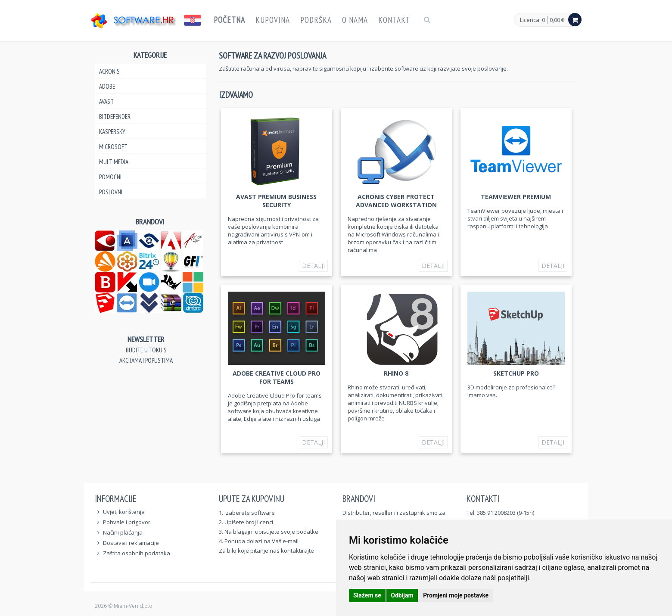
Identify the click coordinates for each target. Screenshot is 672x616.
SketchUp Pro (516, 373)
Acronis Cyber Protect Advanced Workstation (396, 201)
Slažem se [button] (367, 595)
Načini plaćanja (123, 532)
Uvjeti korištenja (124, 512)
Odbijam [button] (402, 595)
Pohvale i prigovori (127, 522)
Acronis (109, 71)
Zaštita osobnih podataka (137, 553)
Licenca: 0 (532, 20)
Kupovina (273, 20)
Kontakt (394, 20)
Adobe (107, 86)
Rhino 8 (396, 373)
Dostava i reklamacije (131, 543)
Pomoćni (110, 177)
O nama (355, 20)
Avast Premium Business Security (276, 201)
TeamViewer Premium (516, 197)
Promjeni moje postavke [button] (456, 595)
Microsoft (113, 147)
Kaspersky (112, 132)
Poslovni (111, 192)
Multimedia (114, 162)
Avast (106, 101)
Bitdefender (115, 117)
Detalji (313, 266)
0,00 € (557, 20)
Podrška (316, 20)
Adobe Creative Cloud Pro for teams (277, 377)
